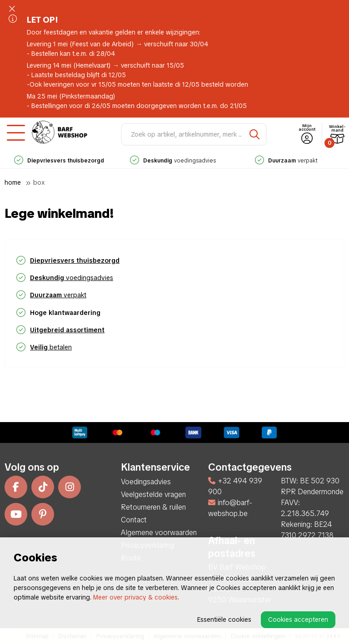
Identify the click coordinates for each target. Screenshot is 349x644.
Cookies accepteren (298, 619)
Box (39, 182)
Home (13, 182)
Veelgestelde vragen (153, 494)
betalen (51, 347)
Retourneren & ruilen (153, 507)
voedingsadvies (173, 161)
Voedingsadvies (146, 482)
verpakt (286, 161)
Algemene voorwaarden (159, 533)
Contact (134, 520)
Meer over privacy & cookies (135, 597)
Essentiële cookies (224, 619)
